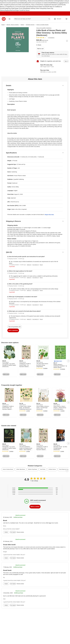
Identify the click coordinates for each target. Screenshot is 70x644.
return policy (15, 246)
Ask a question (13, 330)
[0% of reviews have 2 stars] (35, 493)
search (49, 19)
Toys (10, 5)
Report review (20, 532)
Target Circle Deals (20, 8)
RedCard (12, 10)
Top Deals (12, 8)
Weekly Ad (29, 8)
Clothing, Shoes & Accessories (31, 1)
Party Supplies (45, 5)
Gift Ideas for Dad (17, 1)
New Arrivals (43, 7)
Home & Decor (45, 1)
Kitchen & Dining (54, 1)
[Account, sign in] (58, 19)
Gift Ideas (52, 5)
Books (22, 25)
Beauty (27, 3)
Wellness (55, 3)
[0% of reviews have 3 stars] (35, 491)
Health (51, 3)
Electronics (15, 5)
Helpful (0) (29, 265)
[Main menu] (10, 19)
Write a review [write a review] (35, 507)
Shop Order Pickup (38, 8)
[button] (58, 361)
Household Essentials (16, 3)
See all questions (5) (15, 327)
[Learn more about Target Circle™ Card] (53, 66)
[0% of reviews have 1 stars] (35, 494)
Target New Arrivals (6, 1)
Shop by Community (16, 7)
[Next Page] (68, 361)
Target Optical (26, 7)
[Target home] (4, 19)
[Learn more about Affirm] (53, 71)
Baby (24, 3)
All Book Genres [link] (52, 469)
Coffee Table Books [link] (21, 469)
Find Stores (26, 10)
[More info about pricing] (67, 41)
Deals (32, 7)
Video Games (22, 5)
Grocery (7, 3)
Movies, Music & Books (33, 5)
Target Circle (19, 10)
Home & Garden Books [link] (8, 469)
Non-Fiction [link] (43, 469)
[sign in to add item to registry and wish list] (66, 61)
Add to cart (40, 49)
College (6, 8)
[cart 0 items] (66, 19)
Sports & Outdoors (43, 3)
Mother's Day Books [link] (33, 469)
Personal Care (34, 3)
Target (3, 25)
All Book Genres (30, 25)
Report (41, 265)
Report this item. (49, 215)
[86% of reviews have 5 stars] (35, 488)
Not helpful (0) (36, 265)
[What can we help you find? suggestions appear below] (32, 19)
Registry (7, 10)
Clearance (37, 7)
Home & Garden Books (42, 25)
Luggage (61, 3)
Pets (62, 5)
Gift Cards (58, 5)
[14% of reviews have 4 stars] (35, 490)
